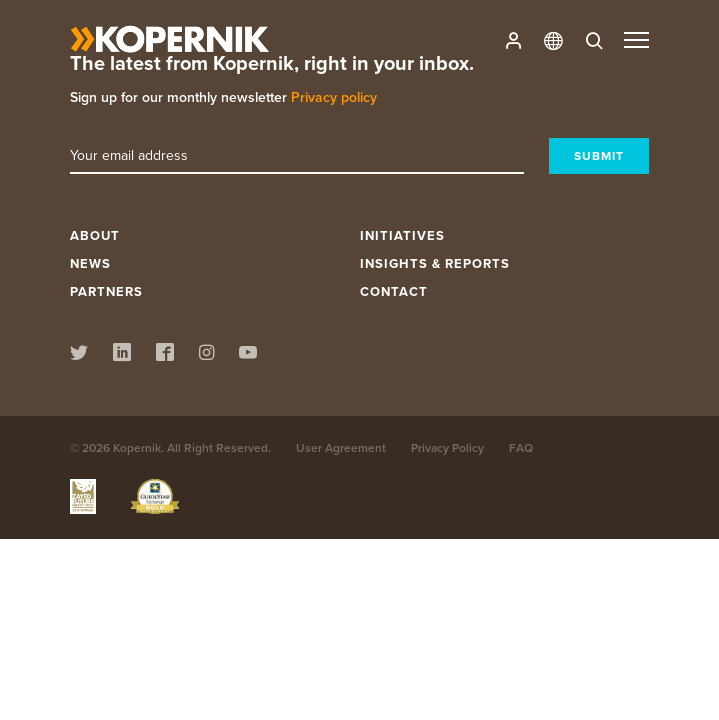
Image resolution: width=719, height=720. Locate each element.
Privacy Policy (447, 447)
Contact (394, 291)
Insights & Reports (435, 263)
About (95, 235)
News (90, 263)
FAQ (521, 447)
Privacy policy (334, 97)
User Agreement (341, 447)
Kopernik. (138, 447)
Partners (106, 291)
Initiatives (402, 235)
